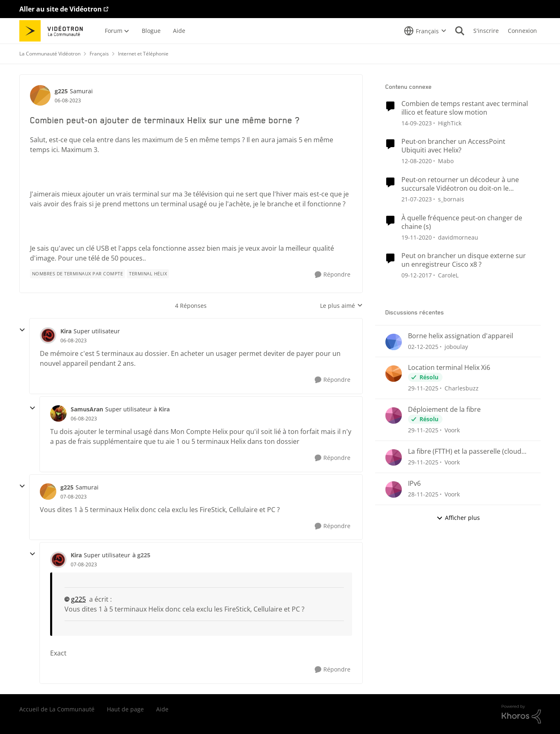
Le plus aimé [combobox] (341, 306)
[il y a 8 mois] (423, 346)
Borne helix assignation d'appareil (461, 336)
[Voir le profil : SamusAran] (58, 413)
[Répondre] (333, 275)
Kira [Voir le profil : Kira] (66, 331)
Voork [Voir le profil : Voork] (452, 430)
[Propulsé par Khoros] (521, 714)
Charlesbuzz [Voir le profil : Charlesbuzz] (462, 388)
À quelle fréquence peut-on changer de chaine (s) (462, 222)
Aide (162, 709)
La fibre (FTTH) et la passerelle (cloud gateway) (465, 451)
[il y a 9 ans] (417, 275)
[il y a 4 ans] (417, 199)
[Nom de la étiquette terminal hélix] (148, 274)
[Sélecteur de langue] (425, 31)
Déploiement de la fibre (444, 410)
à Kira (162, 409)
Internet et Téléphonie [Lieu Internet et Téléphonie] (143, 54)
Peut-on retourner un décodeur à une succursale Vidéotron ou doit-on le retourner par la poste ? (460, 184)
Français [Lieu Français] (99, 54)
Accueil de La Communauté (57, 709)
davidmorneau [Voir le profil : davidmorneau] (458, 237)
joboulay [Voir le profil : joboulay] (456, 346)
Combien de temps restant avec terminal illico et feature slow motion (465, 108)
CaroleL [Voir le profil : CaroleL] (448, 275)
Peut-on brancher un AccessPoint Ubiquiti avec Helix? (453, 146)
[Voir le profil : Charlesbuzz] (394, 374)
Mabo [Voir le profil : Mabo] (446, 161)
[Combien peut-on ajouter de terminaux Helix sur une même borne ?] (74, 341)
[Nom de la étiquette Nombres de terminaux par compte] (78, 274)
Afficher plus (458, 518)
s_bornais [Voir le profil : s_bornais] (451, 199)
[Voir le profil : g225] (40, 95)
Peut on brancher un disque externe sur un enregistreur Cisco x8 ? (464, 260)
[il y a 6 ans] (417, 161)
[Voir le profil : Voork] (394, 415)
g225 (78, 599)
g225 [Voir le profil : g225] (61, 91)
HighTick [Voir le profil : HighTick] (450, 123)
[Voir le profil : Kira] (48, 335)
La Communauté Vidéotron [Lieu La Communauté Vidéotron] (50, 54)
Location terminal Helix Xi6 (449, 368)
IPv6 (414, 484)
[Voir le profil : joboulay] (394, 342)
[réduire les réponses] (22, 330)
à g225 (141, 555)
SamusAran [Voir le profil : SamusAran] (87, 409)
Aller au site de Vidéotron (61, 9)
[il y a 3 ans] (417, 123)
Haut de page (125, 709)
